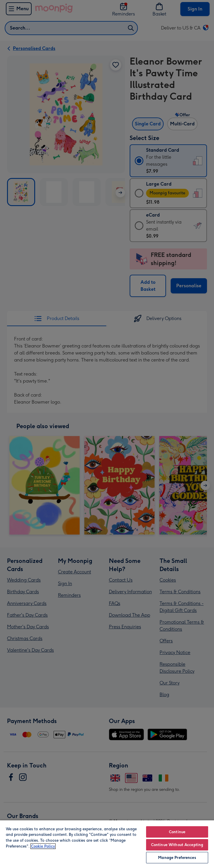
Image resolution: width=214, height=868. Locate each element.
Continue (177, 832)
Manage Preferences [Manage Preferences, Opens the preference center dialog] (177, 858)
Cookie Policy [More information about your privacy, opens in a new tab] (43, 846)
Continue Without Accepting (177, 845)
